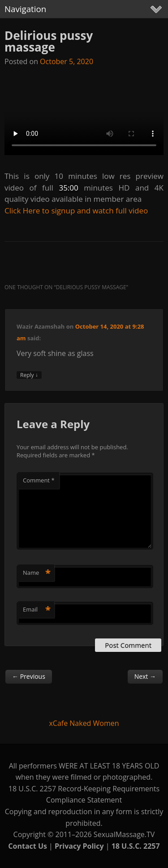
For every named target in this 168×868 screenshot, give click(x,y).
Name (37, 573)
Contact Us (28, 846)
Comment (39, 480)
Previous (29, 676)
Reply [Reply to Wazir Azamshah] (29, 375)
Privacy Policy (79, 846)
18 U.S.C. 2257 (136, 846)
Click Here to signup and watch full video (76, 210)
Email (37, 609)
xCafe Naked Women (84, 723)
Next (145, 676)
